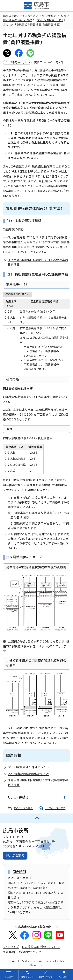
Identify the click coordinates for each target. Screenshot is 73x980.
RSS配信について (30, 952)
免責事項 (9, 952)
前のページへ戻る (23, 808)
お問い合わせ (46, 977)
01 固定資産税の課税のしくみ (28, 767)
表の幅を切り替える (18, 294)
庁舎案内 (18, 855)
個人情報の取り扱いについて (41, 947)
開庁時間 (19, 872)
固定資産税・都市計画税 (18, 20)
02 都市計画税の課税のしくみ (28, 774)
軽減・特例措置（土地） (50, 20)
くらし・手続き (48, 16)
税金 (63, 16)
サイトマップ (11, 947)
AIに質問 (64, 977)
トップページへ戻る (55, 808)
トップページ (28, 16)
